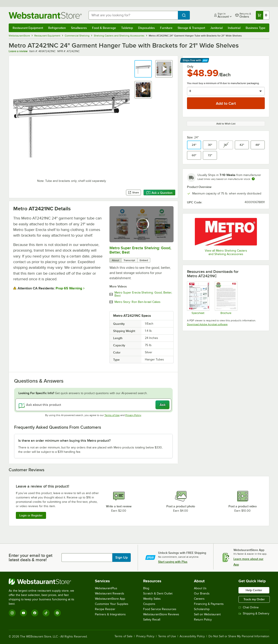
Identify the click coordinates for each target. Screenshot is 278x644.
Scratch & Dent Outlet (158, 593)
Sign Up (122, 558)
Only (190, 66)
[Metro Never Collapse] (226, 298)
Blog (146, 588)
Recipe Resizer (105, 609)
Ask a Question (159, 193)
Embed (144, 260)
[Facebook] (35, 613)
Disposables (146, 28)
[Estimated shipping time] (253, 179)
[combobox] (133, 15)
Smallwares (79, 28)
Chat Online (249, 607)
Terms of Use (112, 415)
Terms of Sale (123, 636)
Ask (163, 405)
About (115, 260)
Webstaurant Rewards (110, 593)
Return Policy (203, 620)
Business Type (256, 28)
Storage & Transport (191, 28)
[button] (143, 69)
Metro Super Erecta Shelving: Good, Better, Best (143, 294)
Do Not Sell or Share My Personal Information (239, 636)
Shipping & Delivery (254, 613)
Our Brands (202, 593)
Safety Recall (152, 620)
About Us (200, 588)
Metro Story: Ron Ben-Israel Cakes (137, 302)
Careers (199, 599)
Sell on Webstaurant (207, 614)
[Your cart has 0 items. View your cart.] (263, 15)
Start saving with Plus (173, 562)
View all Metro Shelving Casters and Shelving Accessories (226, 252)
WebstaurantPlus (106, 588)
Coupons (149, 604)
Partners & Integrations (110, 614)
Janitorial (216, 28)
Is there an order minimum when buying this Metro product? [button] (64, 441)
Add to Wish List (226, 124)
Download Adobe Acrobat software (207, 324)
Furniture (166, 28)
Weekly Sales (152, 599)
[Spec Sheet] (198, 298)
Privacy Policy (133, 415)
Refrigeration (57, 28)
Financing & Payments (209, 604)
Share (133, 193)
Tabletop (127, 28)
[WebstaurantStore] (44, 582)
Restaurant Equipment (28, 28)
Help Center (254, 590)
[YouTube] (23, 613)
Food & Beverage (104, 28)
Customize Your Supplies (112, 604)
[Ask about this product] (93, 405)
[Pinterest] (57, 613)
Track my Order (254, 599)
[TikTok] (46, 613)
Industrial (234, 28)
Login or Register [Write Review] (31, 515)
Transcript (129, 260)
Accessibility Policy (192, 636)
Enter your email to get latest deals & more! (31, 558)
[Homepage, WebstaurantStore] (45, 15)
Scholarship (202, 609)
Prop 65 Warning (69, 288)
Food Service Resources (160, 609)
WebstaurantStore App (110, 599)
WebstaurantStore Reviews (161, 614)
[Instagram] (12, 613)
